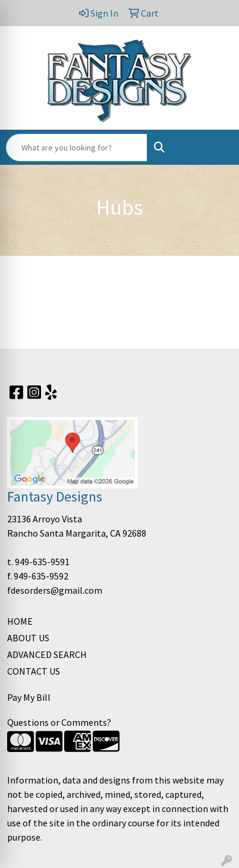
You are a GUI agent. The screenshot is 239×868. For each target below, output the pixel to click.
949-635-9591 (42, 562)
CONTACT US (34, 671)
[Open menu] (215, 148)
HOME (20, 621)
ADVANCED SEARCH (47, 654)
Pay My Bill (29, 697)
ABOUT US (28, 638)
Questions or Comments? (59, 722)
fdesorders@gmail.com (55, 590)
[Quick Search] (77, 148)
